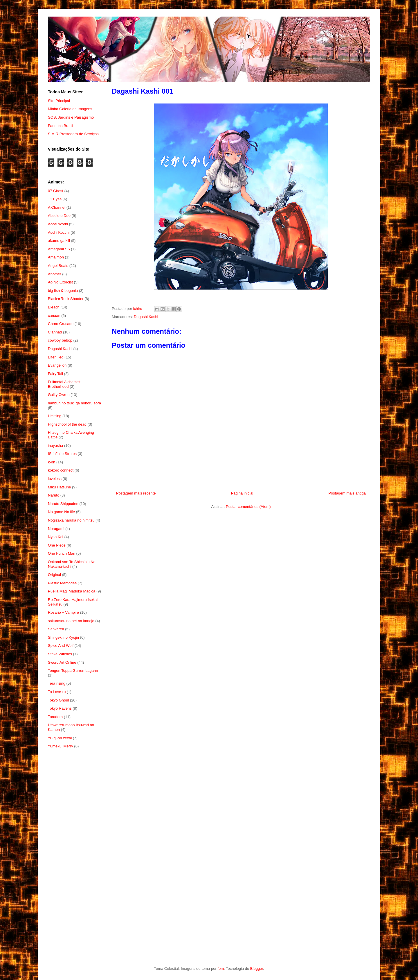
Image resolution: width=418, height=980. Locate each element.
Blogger (257, 969)
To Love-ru (57, 692)
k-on (52, 462)
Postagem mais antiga (347, 493)
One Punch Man (62, 553)
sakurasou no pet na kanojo (71, 621)
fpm (221, 969)
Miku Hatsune (59, 487)
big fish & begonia (63, 291)
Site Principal (59, 101)
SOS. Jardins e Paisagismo (71, 117)
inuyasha (55, 446)
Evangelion (57, 365)
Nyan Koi (56, 537)
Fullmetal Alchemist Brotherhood (64, 384)
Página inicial (242, 493)
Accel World (58, 224)
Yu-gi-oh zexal (60, 738)
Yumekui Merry (61, 746)
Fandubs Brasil (61, 126)
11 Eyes (55, 199)
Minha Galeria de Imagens (70, 109)
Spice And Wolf (61, 646)
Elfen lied (56, 357)
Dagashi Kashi (146, 317)
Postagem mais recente (136, 493)
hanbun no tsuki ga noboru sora (74, 403)
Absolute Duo (59, 216)
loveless (55, 479)
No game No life (61, 512)
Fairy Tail (55, 374)
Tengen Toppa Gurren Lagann (73, 671)
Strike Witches (60, 654)
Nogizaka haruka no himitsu (71, 520)
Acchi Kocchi (59, 232)
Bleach (54, 307)
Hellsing (55, 416)
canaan (54, 316)
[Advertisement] (75, 848)
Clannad (55, 332)
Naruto (54, 495)
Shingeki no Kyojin (63, 637)
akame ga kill (59, 241)
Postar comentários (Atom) (248, 507)
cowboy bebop (60, 340)
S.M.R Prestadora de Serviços (73, 134)
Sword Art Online (62, 662)
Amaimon (56, 257)
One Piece (57, 545)
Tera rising (57, 683)
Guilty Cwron (59, 395)
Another (55, 274)
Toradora (55, 717)
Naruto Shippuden (63, 504)
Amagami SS (59, 249)
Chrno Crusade (61, 324)
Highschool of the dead (67, 424)
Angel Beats (58, 266)
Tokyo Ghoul (58, 700)
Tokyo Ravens (60, 708)
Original (54, 575)
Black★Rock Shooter (66, 299)
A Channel (57, 207)
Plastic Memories (62, 583)
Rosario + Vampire (63, 612)
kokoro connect (61, 470)
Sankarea (56, 629)
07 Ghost (56, 191)
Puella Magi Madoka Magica (72, 591)
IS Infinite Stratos (62, 454)
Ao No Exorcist (60, 282)
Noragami (56, 529)
